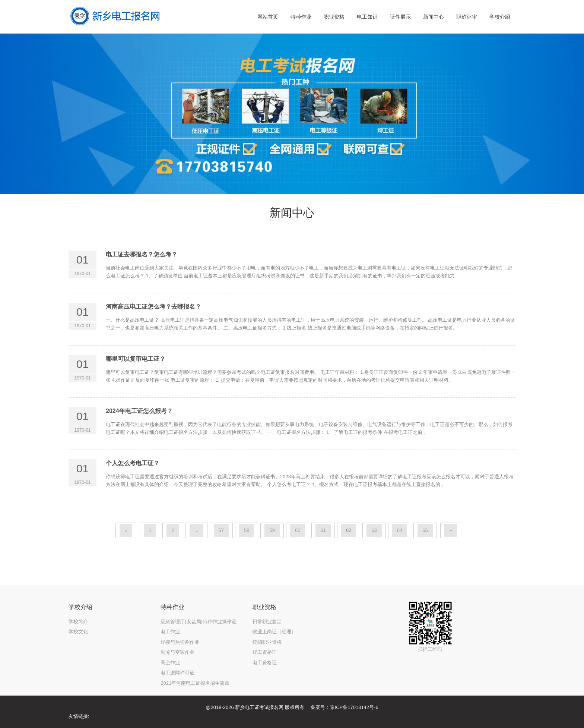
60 (298, 530)
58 (247, 530)
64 (400, 530)
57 (221, 530)
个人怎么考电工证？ (133, 463)
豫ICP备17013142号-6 (354, 707)
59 (272, 530)
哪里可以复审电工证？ (136, 359)
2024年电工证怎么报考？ (139, 411)
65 (425, 530)
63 (374, 530)
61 (323, 530)
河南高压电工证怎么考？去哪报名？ (153, 307)
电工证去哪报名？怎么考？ (142, 254)
